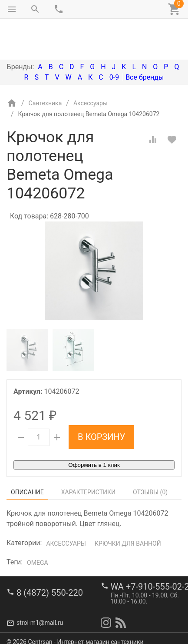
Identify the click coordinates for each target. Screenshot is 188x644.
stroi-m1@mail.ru (40, 616)
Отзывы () (150, 456)
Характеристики (88, 456)
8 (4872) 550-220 (50, 586)
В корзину (101, 400)
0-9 (114, 41)
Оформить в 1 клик (94, 428)
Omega (37, 526)
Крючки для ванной (128, 507)
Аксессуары (66, 507)
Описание (27, 456)
